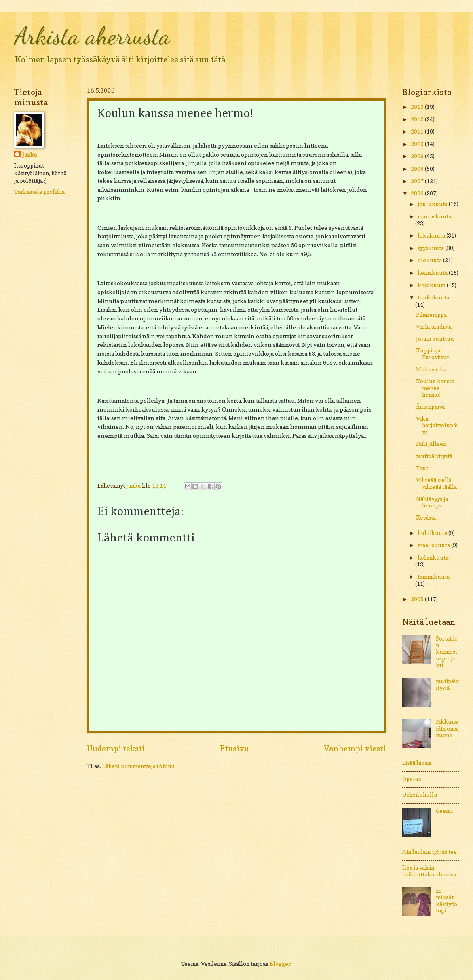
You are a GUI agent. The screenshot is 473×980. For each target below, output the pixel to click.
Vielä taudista (434, 327)
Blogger (280, 964)
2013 (418, 107)
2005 (418, 599)
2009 (418, 156)
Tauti (423, 468)
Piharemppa (431, 315)
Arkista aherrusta (92, 36)
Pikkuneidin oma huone (447, 729)
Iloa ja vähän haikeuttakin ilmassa (429, 871)
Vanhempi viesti (355, 749)
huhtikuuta (433, 533)
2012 (418, 119)
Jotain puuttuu (435, 339)
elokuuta (430, 260)
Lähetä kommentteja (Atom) (138, 766)
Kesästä (426, 518)
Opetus (412, 779)
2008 (418, 169)
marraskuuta (434, 216)
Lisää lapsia (417, 763)
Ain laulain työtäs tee (430, 852)
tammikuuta (434, 577)
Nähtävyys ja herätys (432, 502)
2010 (418, 144)
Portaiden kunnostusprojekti (447, 652)
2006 (418, 193)
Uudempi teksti (116, 749)
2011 (418, 132)
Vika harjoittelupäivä (437, 425)
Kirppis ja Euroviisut (432, 354)
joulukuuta (433, 204)
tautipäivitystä (434, 456)
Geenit (444, 811)
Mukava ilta (431, 369)
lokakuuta (432, 235)
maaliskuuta (434, 545)
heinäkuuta (433, 273)
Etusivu (234, 749)
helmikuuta (433, 558)
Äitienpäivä (430, 407)
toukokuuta (433, 297)
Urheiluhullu (420, 795)
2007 (418, 181)
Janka (30, 155)
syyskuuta (431, 248)
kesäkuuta (432, 285)
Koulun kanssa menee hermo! (435, 388)
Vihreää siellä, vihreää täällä (436, 483)
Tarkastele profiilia (39, 192)
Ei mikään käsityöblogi (447, 901)
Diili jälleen (431, 444)
